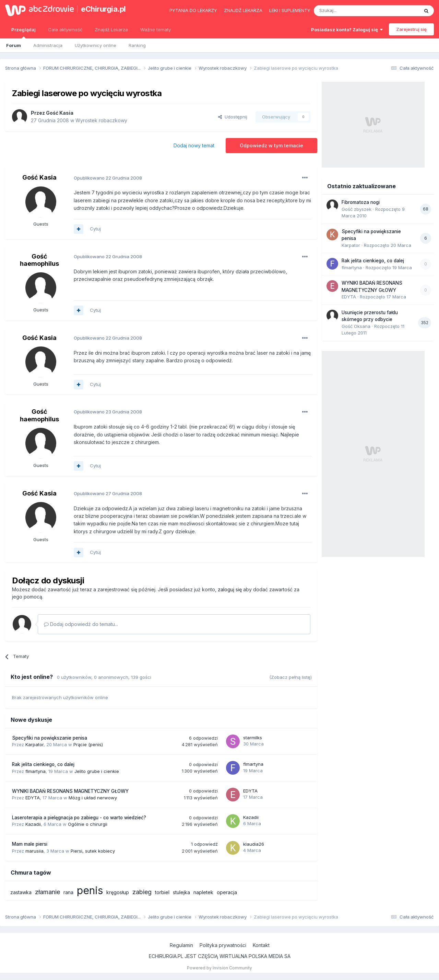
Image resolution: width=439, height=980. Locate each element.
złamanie (48, 892)
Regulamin (181, 945)
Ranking (137, 45)
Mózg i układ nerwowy (93, 798)
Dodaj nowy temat (194, 145)
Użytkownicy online (96, 45)
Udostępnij (233, 117)
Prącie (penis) (88, 744)
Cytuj (95, 229)
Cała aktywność (65, 30)
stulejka (181, 892)
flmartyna (35, 771)
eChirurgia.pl (103, 9)
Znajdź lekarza (243, 10)
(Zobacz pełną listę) (290, 677)
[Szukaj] (349, 11)
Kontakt (261, 945)
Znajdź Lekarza (111, 30)
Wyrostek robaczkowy (101, 120)
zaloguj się (230, 589)
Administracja (48, 45)
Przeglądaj (23, 33)
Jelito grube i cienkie (97, 771)
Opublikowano (108, 178)
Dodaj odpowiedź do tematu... (81, 624)
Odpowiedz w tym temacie (271, 145)
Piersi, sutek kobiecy (93, 851)
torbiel (162, 892)
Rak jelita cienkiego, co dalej (43, 764)
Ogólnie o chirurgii (88, 824)
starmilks (253, 738)
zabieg (142, 892)
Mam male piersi (30, 844)
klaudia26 (254, 844)
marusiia (34, 851)
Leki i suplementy (290, 10)
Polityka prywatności (223, 945)
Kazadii (33, 824)
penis (90, 890)
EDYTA (33, 798)
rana (68, 892)
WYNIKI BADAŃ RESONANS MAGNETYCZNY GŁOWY (70, 791)
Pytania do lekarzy (193, 10)
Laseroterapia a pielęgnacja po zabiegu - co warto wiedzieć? (79, 818)
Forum (14, 45)
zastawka (21, 892)
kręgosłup (118, 892)
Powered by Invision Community (219, 968)
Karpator (34, 744)
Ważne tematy (156, 30)
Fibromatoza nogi (361, 202)
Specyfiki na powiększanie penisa (50, 738)
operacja (227, 892)
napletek (203, 892)
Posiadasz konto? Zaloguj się (347, 30)
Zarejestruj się (411, 29)
